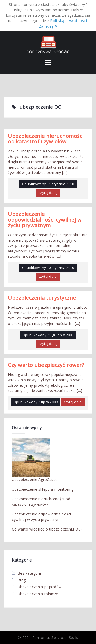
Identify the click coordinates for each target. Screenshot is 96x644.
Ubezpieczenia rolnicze (38, 594)
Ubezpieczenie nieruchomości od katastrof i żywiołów (46, 139)
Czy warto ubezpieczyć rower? (46, 365)
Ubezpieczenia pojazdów (40, 587)
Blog (22, 580)
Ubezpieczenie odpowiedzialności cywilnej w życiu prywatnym (45, 220)
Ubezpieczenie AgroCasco (35, 479)
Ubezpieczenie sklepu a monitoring (43, 489)
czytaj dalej (48, 193)
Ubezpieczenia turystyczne (42, 298)
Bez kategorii (29, 573)
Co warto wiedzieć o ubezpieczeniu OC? (47, 529)
